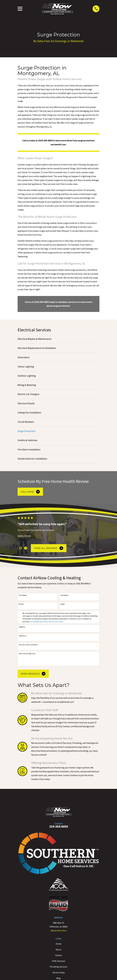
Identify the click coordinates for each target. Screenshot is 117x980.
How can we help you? (27, 654)
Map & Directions (59, 931)
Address (22, 627)
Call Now (30, 492)
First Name (23, 595)
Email (62, 604)
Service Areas (59, 973)
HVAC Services (58, 961)
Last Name (64, 595)
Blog (58, 978)
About (58, 950)
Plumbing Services (58, 967)
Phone (21, 604)
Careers (59, 955)
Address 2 (23, 636)
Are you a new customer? (28, 645)
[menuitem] (59, 339)
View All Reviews (49, 548)
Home (59, 944)
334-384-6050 (59, 826)
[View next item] (26, 548)
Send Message (33, 674)
